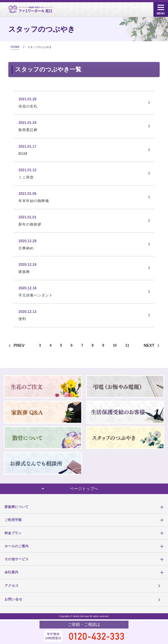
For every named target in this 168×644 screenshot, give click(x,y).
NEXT (149, 345)
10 (115, 345)
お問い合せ (13, 599)
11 (127, 345)
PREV (19, 345)
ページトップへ (84, 489)
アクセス (12, 586)
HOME (15, 47)
